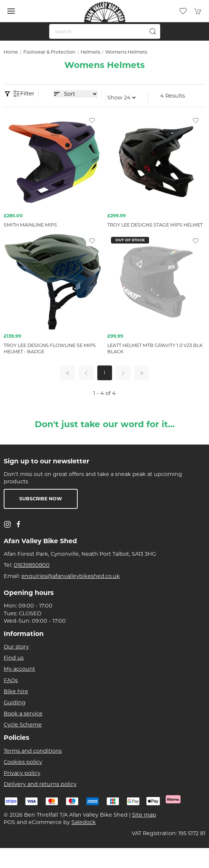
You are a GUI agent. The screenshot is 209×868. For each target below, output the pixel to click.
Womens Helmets (126, 52)
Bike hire (16, 691)
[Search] (105, 31)
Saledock (84, 822)
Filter (24, 94)
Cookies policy (23, 762)
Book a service (23, 714)
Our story (16, 647)
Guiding (15, 702)
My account (19, 669)
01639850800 (32, 565)
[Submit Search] (153, 31)
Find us (14, 658)
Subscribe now (41, 499)
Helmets (90, 52)
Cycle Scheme (23, 725)
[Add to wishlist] (92, 120)
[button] (11, 11)
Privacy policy (22, 773)
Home (11, 52)
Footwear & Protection (49, 52)
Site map (144, 815)
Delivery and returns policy (40, 784)
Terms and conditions (33, 751)
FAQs (11, 680)
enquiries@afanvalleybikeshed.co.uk (71, 576)
